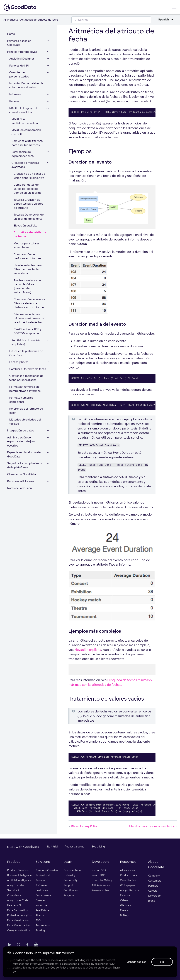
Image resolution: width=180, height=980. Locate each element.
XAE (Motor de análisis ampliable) (26, 342)
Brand (152, 901)
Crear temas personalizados (19, 75)
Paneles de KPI (19, 66)
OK (162, 962)
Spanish (166, 20)
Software (41, 885)
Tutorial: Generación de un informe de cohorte (29, 217)
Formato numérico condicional (21, 400)
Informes (15, 94)
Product (13, 862)
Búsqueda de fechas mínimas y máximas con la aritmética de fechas (29, 318)
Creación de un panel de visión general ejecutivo (29, 176)
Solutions (43, 862)
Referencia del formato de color (26, 411)
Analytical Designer (22, 59)
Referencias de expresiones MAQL (24, 154)
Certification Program (71, 893)
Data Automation (18, 911)
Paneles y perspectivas (22, 52)
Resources (128, 862)
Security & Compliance (14, 893)
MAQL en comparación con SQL (29, 132)
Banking (40, 931)
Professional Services (43, 878)
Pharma (40, 916)
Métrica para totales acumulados (27, 246)
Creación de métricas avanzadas (25, 165)
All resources (128, 870)
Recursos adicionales (21, 481)
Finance (40, 900)
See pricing (98, 847)
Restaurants (43, 926)
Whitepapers (128, 885)
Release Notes (100, 890)
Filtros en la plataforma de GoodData (26, 353)
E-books (125, 895)
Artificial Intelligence (19, 880)
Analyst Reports (129, 890)
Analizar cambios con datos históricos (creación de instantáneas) (27, 286)
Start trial (52, 847)
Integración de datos (21, 431)
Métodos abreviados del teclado (25, 422)
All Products (11, 20)
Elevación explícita (25, 226)
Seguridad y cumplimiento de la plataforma (24, 466)
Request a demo (75, 847)
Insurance (41, 905)
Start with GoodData (23, 847)
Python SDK (99, 870)
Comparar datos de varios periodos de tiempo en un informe (28, 189)
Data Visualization (18, 921)
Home (11, 34)
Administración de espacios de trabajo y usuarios (21, 442)
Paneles (14, 101)
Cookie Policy (58, 968)
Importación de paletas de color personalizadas (26, 86)
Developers (101, 862)
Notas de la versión (20, 488)
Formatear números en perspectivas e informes (25, 389)
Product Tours (128, 875)
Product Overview (18, 870)
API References (101, 885)
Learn (68, 862)
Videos (124, 900)
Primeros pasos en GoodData (19, 43)
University (69, 875)
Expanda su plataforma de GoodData (24, 455)
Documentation (73, 870)
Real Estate (42, 911)
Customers (155, 881)
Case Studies (128, 880)
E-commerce (43, 895)
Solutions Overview (47, 870)
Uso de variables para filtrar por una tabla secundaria (28, 270)
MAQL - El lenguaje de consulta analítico (24, 110)
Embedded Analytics (19, 916)
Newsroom (155, 896)
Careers (153, 891)
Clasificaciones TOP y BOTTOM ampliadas (27, 331)
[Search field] (111, 20)
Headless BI (14, 905)
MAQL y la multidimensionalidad (25, 121)
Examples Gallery (102, 880)
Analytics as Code (18, 900)
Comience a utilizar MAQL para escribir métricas (28, 143)
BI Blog (124, 916)
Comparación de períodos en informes (27, 257)
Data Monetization (18, 926)
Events (124, 911)
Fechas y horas (19, 362)
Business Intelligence (19, 875)
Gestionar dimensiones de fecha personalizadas (26, 378)
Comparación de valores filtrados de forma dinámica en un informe (29, 303)
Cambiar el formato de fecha (28, 369)
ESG (38, 921)
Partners (153, 886)
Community (70, 880)
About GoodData (156, 864)
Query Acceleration (19, 931)
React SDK (98, 875)
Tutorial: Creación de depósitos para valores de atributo (28, 204)
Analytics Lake (15, 885)
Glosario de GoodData (21, 474)
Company (154, 876)
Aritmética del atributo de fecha (30, 235)
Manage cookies (136, 962)
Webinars (126, 905)
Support (68, 885)
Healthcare (42, 890)
